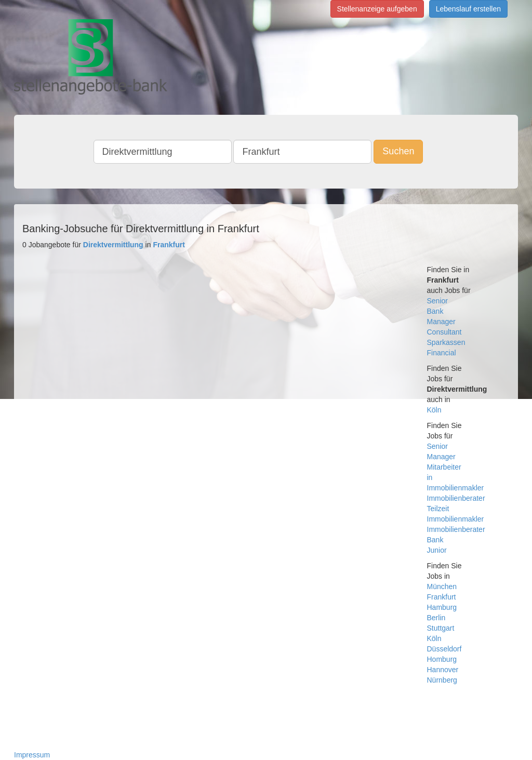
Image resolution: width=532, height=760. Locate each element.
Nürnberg (442, 680)
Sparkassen (446, 342)
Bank (435, 311)
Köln (434, 410)
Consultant (444, 332)
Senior (437, 301)
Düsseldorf (444, 649)
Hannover (443, 670)
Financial (442, 353)
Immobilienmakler (456, 488)
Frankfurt (442, 597)
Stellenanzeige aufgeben (377, 9)
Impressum (32, 755)
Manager (441, 322)
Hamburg (442, 607)
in (430, 477)
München (442, 586)
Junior (437, 550)
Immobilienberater (456, 498)
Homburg (442, 659)
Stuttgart (441, 628)
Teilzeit (438, 509)
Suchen (398, 151)
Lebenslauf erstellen (468, 9)
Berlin (436, 618)
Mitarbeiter (444, 467)
